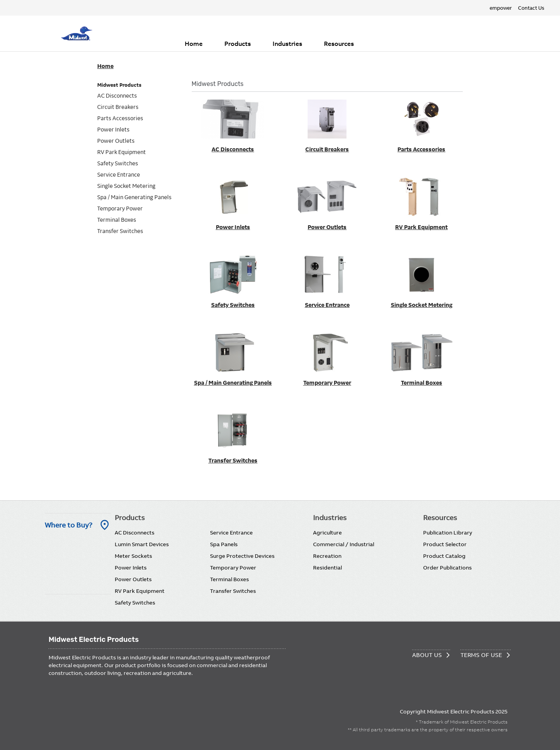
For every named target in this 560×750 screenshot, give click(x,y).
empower (501, 8)
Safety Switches (135, 603)
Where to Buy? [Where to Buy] (68, 525)
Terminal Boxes (229, 579)
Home (194, 44)
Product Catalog (444, 556)
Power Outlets (133, 579)
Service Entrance (231, 533)
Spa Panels (224, 544)
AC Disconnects (135, 533)
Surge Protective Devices (242, 556)
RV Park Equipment (140, 591)
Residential (327, 568)
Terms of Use (481, 655)
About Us (427, 655)
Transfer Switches (233, 591)
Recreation (327, 556)
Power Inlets (131, 568)
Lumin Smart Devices (142, 544)
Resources (339, 44)
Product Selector (445, 544)
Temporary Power (233, 568)
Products (238, 44)
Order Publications (447, 568)
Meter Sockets (133, 556)
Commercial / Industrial (344, 544)
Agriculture (327, 533)
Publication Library (448, 533)
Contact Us (531, 8)
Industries (287, 44)
